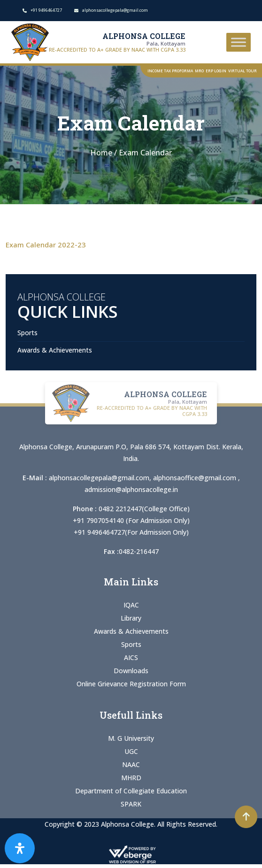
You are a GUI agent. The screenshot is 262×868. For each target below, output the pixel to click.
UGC (131, 751)
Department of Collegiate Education (131, 791)
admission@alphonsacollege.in (131, 489)
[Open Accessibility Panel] (20, 848)
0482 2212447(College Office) (144, 509)
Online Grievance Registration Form (131, 684)
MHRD (131, 778)
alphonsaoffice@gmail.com (196, 478)
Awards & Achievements (55, 350)
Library (131, 618)
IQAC (131, 605)
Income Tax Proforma (170, 71)
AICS (131, 657)
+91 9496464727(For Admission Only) (131, 532)
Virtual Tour (243, 71)
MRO (199, 71)
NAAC (131, 764)
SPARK (131, 804)
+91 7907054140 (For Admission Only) (131, 520)
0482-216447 (139, 551)
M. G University (131, 738)
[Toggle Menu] (239, 42)
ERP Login (216, 71)
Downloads (131, 671)
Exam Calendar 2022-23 (46, 245)
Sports (27, 333)
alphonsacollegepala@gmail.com (99, 478)
